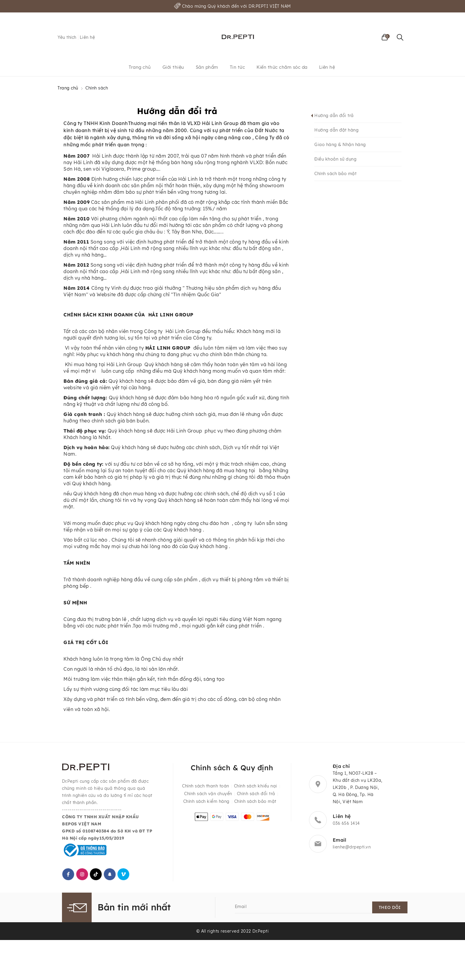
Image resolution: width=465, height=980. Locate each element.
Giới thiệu (173, 67)
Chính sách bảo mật (335, 174)
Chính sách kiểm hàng (206, 801)
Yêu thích (67, 37)
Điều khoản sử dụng (335, 159)
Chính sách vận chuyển (208, 794)
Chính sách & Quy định (232, 768)
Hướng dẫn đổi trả (334, 116)
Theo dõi (390, 907)
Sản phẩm (207, 67)
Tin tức (238, 67)
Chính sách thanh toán (206, 786)
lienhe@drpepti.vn (352, 847)
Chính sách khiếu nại (256, 786)
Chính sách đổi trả (256, 794)
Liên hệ (87, 37)
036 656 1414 (346, 823)
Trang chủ (140, 67)
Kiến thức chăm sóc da (282, 67)
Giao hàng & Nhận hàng (340, 145)
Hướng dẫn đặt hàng (336, 130)
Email (241, 907)
